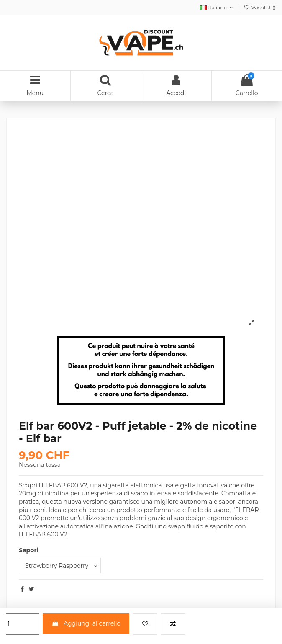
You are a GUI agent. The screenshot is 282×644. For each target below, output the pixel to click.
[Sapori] (60, 565)
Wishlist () (260, 7)
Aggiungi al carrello (86, 623)
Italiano (217, 7)
